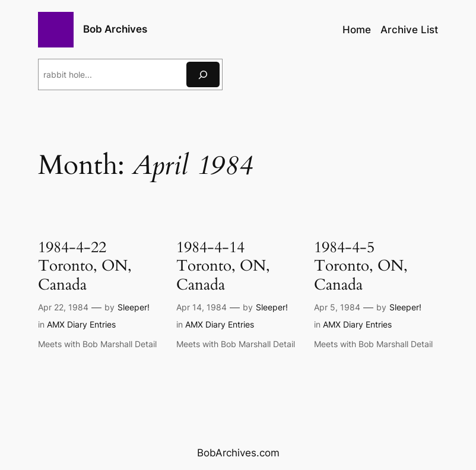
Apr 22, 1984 (63, 307)
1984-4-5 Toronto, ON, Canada (361, 266)
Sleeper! (134, 307)
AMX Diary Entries (81, 324)
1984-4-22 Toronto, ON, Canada (85, 266)
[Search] (203, 74)
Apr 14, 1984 (201, 307)
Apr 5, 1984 (337, 307)
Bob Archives (115, 29)
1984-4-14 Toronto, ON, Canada (223, 266)
